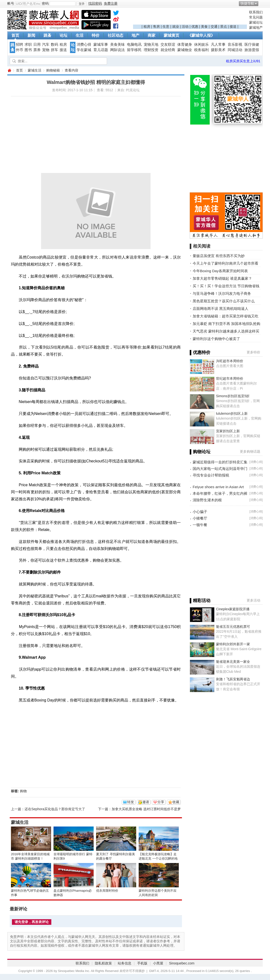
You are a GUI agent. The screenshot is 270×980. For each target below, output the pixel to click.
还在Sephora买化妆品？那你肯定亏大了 (55, 809)
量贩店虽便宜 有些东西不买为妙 (219, 256)
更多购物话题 (250, 451)
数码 (54, 45)
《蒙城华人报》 (201, 35)
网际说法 (117, 50)
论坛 (63, 35)
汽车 (46, 45)
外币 (19, 50)
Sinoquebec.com (182, 963)
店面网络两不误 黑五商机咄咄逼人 (220, 309)
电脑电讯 (134, 45)
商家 (152, 35)
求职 (28, 45)
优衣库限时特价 (107, 891)
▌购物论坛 (200, 452)
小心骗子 (200, 512)
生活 (80, 35)
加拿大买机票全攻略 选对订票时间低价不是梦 (146, 809)
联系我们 (256, 12)
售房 (156, 27)
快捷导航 (247, 3)
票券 (37, 50)
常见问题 (256, 17)
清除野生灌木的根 (207, 500)
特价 (96, 35)
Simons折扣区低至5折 (233, 396)
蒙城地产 (256, 27)
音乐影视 (235, 45)
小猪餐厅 (200, 518)
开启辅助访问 (261, 3)
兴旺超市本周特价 (230, 361)
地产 (135, 35)
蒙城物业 (185, 50)
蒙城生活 (35, 70)
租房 (147, 27)
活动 (185, 27)
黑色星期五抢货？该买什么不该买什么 (224, 301)
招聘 (19, 45)
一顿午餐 (200, 525)
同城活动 (235, 50)
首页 (15, 35)
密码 (45, 3)
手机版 (142, 963)
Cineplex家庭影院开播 (233, 609)
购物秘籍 (53, 70)
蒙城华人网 (9, 70)
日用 (37, 45)
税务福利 (201, 50)
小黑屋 (158, 963)
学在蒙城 (84, 50)
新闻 (31, 35)
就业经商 (168, 50)
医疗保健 (252, 45)
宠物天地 (151, 45)
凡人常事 (218, 45)
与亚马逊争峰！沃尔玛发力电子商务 (222, 293)
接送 (233, 27)
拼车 (54, 50)
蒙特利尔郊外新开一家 (233, 644)
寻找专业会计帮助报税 (211, 475)
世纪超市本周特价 (230, 378)
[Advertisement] (190, 17)
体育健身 (185, 45)
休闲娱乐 (201, 45)
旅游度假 (252, 50)
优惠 (195, 27)
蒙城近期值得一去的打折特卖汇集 (220, 462)
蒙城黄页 (171, 35)
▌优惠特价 (200, 352)
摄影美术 (218, 50)
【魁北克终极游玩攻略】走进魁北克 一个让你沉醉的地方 (158, 859)
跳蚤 (47, 35)
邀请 (146, 802)
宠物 (46, 50)
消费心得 (84, 45)
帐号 (11, 3)
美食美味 (117, 45)
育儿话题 (101, 50)
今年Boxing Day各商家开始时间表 (220, 271)
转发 (131, 802)
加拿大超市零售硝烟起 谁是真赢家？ (222, 278)
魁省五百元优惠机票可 (233, 627)
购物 (23, 791)
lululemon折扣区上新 (232, 414)
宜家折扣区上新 (228, 431)
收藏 (176, 802)
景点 (224, 27)
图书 (28, 50)
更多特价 (253, 352)
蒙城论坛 (256, 22)
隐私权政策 (103, 963)
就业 (176, 27)
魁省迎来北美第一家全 (233, 662)
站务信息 (125, 963)
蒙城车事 (101, 45)
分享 (161, 802)
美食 (204, 27)
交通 (214, 27)
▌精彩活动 (200, 601)
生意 (166, 27)
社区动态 (116, 35)
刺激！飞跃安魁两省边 (233, 679)
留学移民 (134, 50)
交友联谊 (168, 45)
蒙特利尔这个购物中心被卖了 (216, 339)
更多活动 (253, 600)
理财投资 (151, 50)
